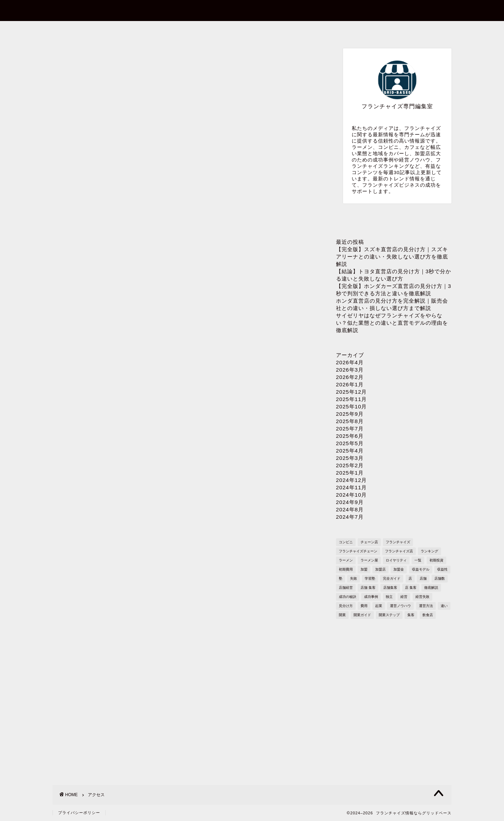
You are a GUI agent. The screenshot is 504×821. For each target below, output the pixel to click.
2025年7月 (350, 429)
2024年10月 (352, 495)
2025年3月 (350, 458)
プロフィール (252, 30)
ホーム (93, 30)
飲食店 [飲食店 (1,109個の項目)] (428, 615)
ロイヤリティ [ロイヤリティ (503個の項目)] (396, 560)
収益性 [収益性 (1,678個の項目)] (442, 569)
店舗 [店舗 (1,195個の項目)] (423, 578)
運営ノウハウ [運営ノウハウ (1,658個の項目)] (400, 606)
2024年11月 (352, 487)
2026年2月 (350, 377)
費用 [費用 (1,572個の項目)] (364, 606)
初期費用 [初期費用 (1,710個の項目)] (346, 569)
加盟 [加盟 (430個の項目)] (364, 569)
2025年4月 (350, 451)
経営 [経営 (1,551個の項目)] (404, 597)
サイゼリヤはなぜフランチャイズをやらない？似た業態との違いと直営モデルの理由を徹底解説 (392, 323)
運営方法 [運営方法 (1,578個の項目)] (426, 606)
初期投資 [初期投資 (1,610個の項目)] (436, 560)
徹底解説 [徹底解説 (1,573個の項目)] (431, 588)
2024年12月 (352, 480)
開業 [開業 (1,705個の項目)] (342, 615)
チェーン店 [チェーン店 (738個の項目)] (369, 542)
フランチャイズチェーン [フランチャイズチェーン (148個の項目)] (358, 551)
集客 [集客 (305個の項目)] (411, 615)
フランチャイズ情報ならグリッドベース (252, 10)
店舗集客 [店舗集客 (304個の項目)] (390, 588)
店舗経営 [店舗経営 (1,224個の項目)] (346, 588)
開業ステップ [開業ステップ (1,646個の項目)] (389, 615)
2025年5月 (350, 443)
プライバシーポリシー (331, 30)
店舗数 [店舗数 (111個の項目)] (440, 578)
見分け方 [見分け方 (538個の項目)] (346, 606)
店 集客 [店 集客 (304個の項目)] (411, 588)
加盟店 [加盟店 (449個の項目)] (380, 569)
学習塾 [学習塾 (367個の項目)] (370, 578)
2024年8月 (350, 509)
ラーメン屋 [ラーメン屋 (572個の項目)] (369, 560)
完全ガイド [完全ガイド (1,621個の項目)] (392, 578)
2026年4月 (350, 362)
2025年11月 (352, 399)
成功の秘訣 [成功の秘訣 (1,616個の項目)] (348, 597)
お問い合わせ (172, 30)
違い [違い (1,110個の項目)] (444, 606)
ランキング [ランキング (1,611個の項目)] (429, 551)
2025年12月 (352, 392)
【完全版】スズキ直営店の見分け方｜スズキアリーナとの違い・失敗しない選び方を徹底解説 (392, 257)
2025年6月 (350, 436)
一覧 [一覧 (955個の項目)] (418, 560)
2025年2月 (350, 465)
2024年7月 (350, 517)
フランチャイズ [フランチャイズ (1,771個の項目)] (398, 542)
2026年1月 (350, 384)
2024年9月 (350, 502)
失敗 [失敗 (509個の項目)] (353, 578)
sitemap (411, 30)
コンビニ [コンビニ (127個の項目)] (346, 542)
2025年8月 (350, 421)
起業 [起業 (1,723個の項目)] (379, 606)
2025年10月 (352, 406)
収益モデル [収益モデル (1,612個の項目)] (421, 569)
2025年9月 (350, 414)
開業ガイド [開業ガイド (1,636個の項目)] (362, 615)
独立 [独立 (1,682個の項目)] (389, 597)
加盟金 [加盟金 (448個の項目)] (399, 569)
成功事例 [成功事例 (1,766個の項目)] (371, 597)
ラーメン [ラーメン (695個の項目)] (346, 560)
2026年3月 (350, 370)
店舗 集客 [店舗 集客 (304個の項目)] (368, 588)
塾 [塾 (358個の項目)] (341, 578)
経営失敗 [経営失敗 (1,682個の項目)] (422, 597)
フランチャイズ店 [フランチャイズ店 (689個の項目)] (399, 551)
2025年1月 (350, 473)
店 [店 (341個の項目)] (410, 578)
